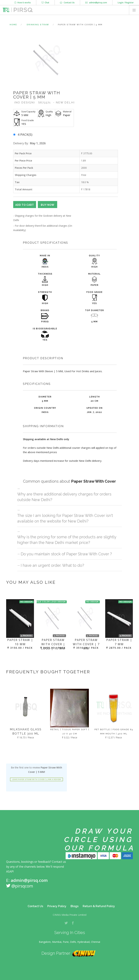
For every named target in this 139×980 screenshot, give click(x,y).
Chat (45, 3)
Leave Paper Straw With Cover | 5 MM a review (37, 780)
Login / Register (126, 3)
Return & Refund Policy (99, 906)
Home (13, 25)
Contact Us (67, 3)
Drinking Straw (38, 25)
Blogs (75, 906)
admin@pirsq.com (96, 3)
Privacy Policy (57, 906)
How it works (23, 3)
